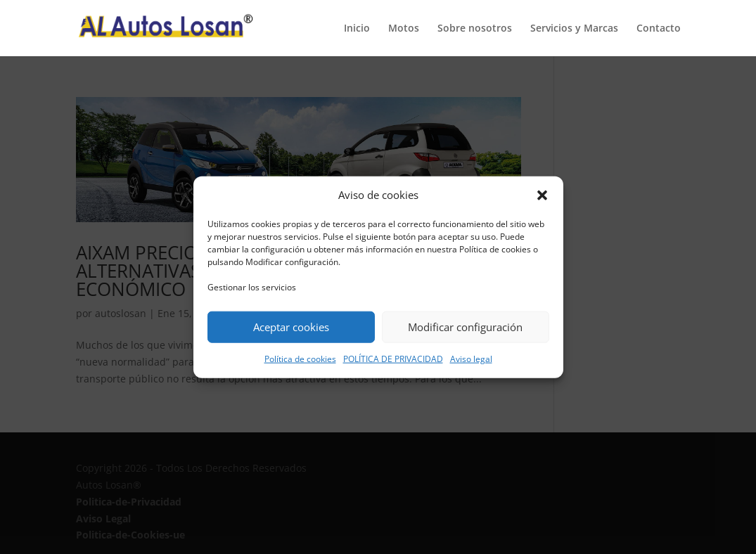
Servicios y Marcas (574, 29)
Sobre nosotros (475, 29)
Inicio (357, 29)
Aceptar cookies (291, 327)
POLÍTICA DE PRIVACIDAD (393, 359)
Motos (404, 29)
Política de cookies (300, 359)
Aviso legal (471, 359)
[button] (542, 195)
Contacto (659, 29)
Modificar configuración (465, 327)
